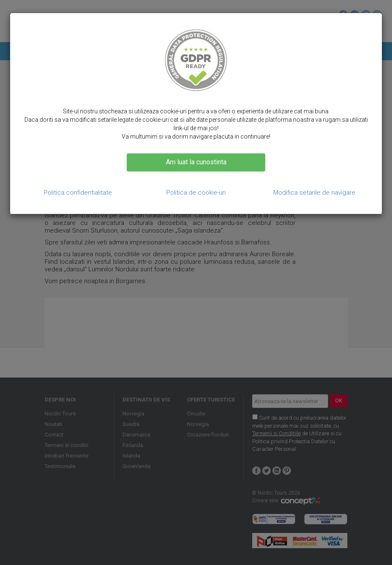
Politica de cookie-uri (196, 193)
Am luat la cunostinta (196, 162)
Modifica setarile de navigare (314, 193)
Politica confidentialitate (78, 193)
